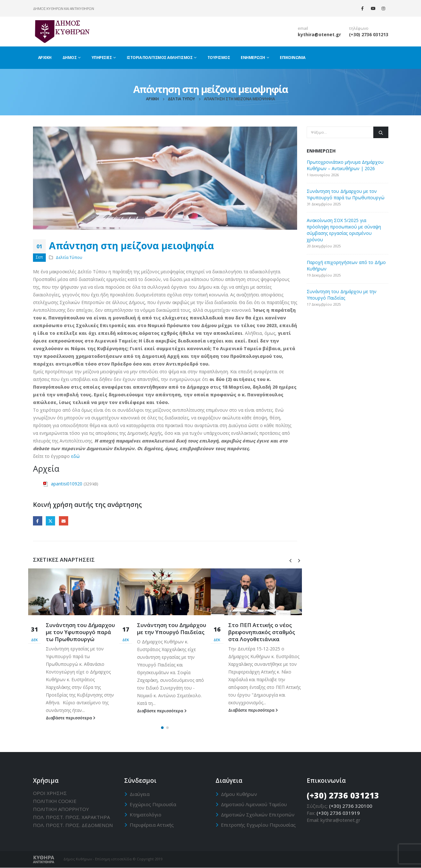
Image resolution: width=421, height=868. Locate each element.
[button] (162, 728)
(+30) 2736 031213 (369, 34)
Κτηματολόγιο (146, 814)
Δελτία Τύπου (69, 257)
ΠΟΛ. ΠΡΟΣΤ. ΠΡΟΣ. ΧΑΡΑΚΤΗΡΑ (71, 817)
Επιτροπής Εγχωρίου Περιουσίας (258, 825)
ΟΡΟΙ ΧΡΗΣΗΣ (50, 793)
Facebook (38, 521)
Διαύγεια (140, 794)
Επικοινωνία (293, 58)
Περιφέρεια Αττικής (152, 825)
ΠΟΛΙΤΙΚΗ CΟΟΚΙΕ (55, 801)
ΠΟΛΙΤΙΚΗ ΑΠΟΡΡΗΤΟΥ (61, 809)
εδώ (75, 456)
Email (64, 521)
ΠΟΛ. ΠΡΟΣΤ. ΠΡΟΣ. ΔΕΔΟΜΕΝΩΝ (73, 825)
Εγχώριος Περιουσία (153, 804)
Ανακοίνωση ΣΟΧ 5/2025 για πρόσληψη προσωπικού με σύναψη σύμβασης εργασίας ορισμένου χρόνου (344, 230)
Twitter (50, 521)
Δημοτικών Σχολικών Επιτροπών (258, 814)
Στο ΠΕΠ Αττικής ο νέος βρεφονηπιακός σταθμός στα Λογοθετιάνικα (262, 632)
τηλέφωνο (359, 28)
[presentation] (290, 560)
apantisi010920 (67, 484)
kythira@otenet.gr (319, 34)
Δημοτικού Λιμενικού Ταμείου (254, 804)
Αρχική (45, 58)
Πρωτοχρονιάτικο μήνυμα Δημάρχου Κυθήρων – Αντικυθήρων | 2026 (345, 165)
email (303, 28)
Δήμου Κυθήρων (239, 794)
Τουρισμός (219, 58)
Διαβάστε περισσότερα (71, 718)
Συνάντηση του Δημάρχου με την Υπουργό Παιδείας (172, 628)
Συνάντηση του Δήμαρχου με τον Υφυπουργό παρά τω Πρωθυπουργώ (80, 632)
